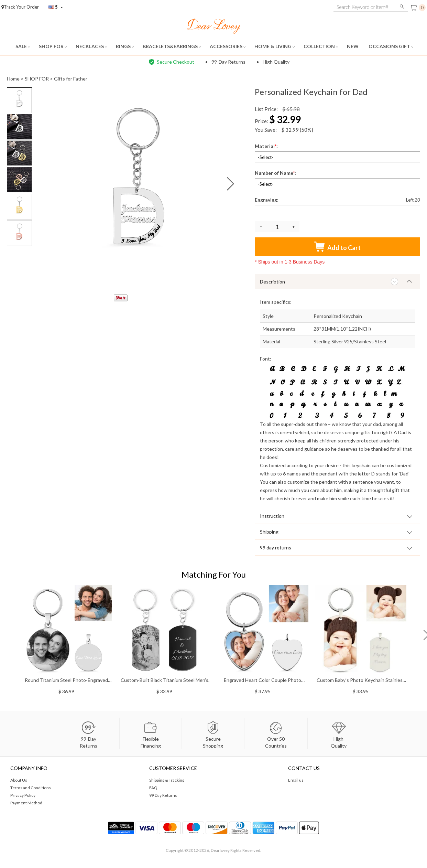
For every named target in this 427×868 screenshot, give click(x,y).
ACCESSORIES (228, 46)
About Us (19, 780)
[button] (231, 184)
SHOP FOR (53, 46)
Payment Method (26, 803)
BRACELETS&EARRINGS (172, 46)
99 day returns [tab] (276, 548)
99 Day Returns (163, 795)
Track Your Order (20, 7)
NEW (353, 46)
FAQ (153, 788)
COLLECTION (321, 46)
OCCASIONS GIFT (391, 46)
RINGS (125, 46)
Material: (267, 146)
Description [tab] (272, 282)
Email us (296, 780)
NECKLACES (91, 46)
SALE (23, 46)
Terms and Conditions (31, 788)
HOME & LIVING (275, 46)
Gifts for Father (71, 79)
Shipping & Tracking (167, 780)
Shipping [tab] (269, 532)
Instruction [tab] (272, 516)
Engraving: (267, 200)
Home (13, 79)
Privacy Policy (23, 795)
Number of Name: (276, 173)
